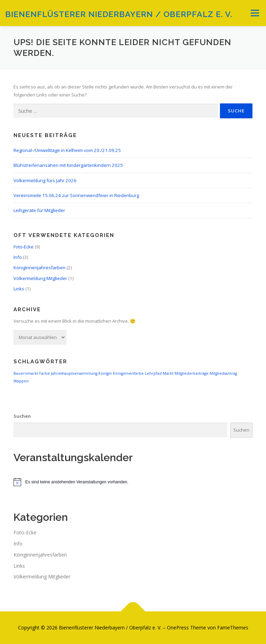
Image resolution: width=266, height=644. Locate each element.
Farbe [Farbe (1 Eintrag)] (45, 373)
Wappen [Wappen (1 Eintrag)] (21, 381)
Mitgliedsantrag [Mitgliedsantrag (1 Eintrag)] (223, 373)
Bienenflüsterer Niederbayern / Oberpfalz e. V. (119, 14)
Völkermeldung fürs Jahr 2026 (45, 180)
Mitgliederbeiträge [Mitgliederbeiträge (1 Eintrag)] (192, 373)
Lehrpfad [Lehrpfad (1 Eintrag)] (153, 373)
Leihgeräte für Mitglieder (39, 210)
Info (18, 257)
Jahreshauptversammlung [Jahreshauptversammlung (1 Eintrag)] (74, 373)
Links (19, 289)
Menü (255, 13)
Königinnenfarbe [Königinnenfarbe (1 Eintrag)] (128, 373)
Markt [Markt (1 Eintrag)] (168, 373)
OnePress (178, 628)
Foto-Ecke (24, 247)
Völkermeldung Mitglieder (40, 278)
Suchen (22, 416)
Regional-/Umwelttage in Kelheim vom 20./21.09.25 (67, 150)
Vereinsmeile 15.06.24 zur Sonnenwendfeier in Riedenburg (76, 195)
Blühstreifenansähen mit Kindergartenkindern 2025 (68, 165)
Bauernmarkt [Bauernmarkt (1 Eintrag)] (26, 373)
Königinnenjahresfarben (39, 268)
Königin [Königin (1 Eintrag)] (105, 373)
